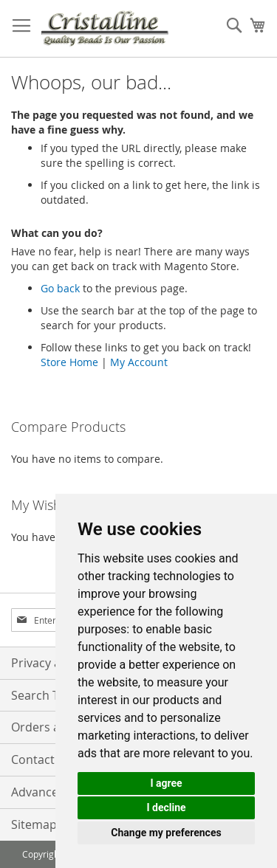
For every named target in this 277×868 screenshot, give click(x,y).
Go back (60, 288)
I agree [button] (166, 783)
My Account (139, 362)
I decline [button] (166, 807)
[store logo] (105, 29)
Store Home (69, 362)
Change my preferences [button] (166, 833)
